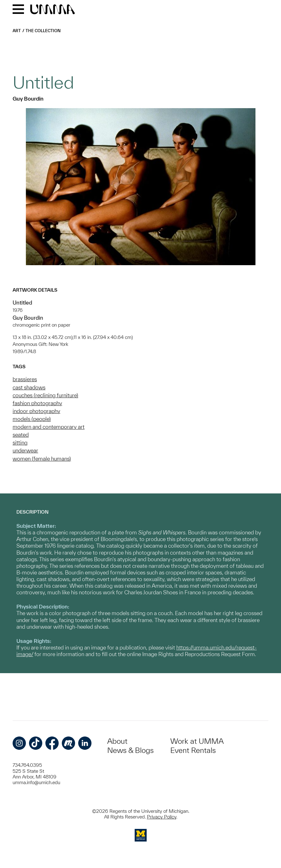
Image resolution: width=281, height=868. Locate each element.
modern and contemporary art (49, 427)
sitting (20, 443)
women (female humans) (42, 459)
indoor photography (36, 411)
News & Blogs (130, 750)
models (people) (32, 419)
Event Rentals (193, 750)
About (117, 741)
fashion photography (37, 403)
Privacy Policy (162, 817)
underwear (25, 450)
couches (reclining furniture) (45, 395)
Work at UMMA (197, 741)
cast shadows (29, 387)
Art (17, 31)
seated (21, 435)
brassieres (25, 379)
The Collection (43, 31)
